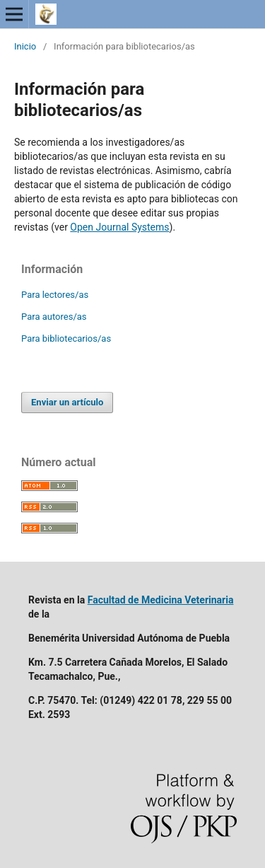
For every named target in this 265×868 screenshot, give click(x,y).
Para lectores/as (55, 295)
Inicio (25, 46)
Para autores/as (54, 317)
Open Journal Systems (119, 227)
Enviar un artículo (67, 402)
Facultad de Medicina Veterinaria (161, 600)
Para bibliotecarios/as (66, 338)
